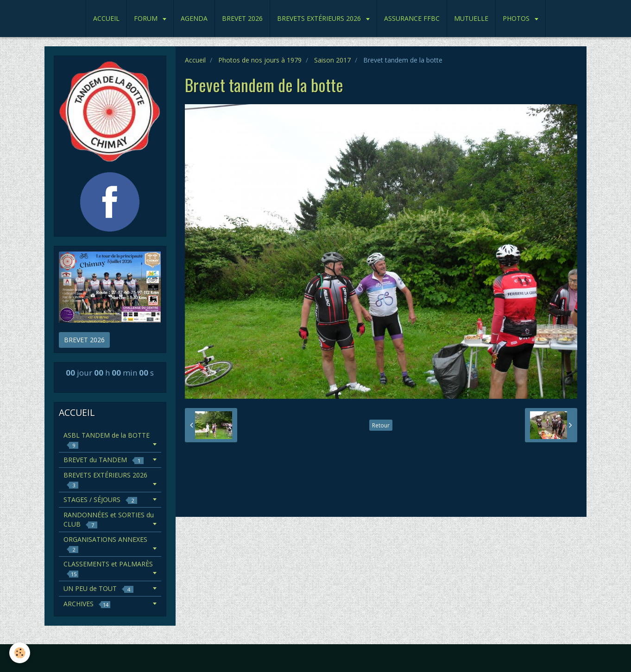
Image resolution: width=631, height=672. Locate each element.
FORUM (147, 18)
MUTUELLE (471, 18)
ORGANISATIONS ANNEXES (105, 544)
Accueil (195, 60)
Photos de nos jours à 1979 (260, 60)
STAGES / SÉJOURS (100, 499)
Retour (381, 425)
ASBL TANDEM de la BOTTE (107, 440)
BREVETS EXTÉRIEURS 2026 (320, 18)
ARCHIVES (87, 604)
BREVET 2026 (242, 18)
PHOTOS (517, 18)
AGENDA (194, 18)
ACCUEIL (106, 18)
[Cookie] (20, 653)
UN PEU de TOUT (98, 588)
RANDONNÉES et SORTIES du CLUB (109, 519)
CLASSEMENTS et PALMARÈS (108, 568)
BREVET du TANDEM (104, 460)
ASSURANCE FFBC (412, 18)
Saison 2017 (332, 60)
